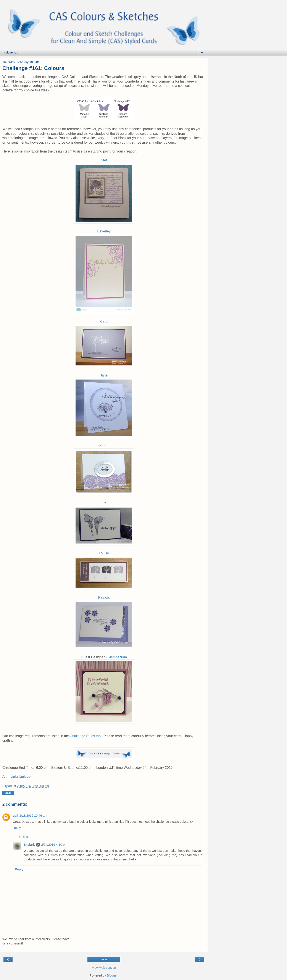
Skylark (29, 845)
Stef (104, 160)
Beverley (104, 231)
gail (15, 816)
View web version (104, 968)
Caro (104, 322)
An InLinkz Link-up (16, 776)
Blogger (112, 975)
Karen (104, 446)
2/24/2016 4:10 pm (54, 845)
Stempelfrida (117, 657)
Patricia (104, 598)
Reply (17, 828)
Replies (23, 837)
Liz (104, 503)
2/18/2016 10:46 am (33, 816)
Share (8, 793)
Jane (104, 375)
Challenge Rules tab (85, 736)
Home (104, 959)
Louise (104, 553)
